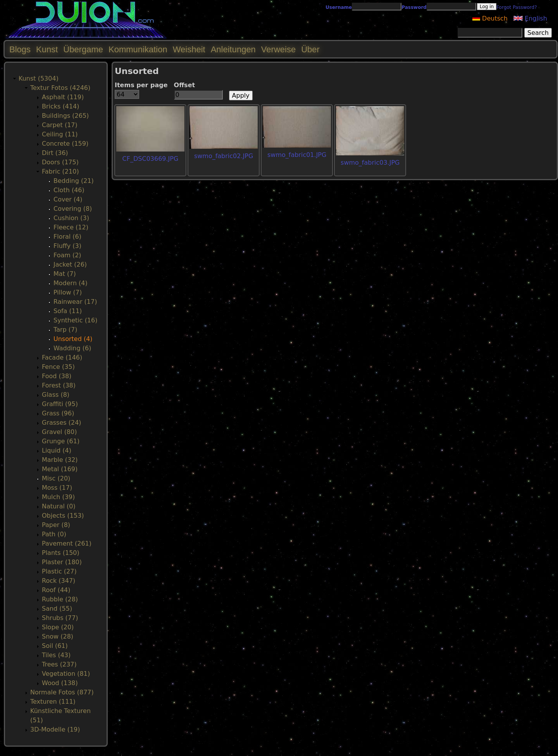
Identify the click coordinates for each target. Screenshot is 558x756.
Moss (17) (57, 488)
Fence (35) (58, 367)
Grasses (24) (62, 423)
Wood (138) (60, 683)
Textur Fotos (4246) (60, 88)
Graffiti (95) (60, 404)
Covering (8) (73, 209)
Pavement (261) (67, 543)
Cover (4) (68, 199)
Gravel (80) (59, 432)
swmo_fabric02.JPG (224, 156)
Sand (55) (57, 609)
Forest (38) (59, 385)
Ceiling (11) (60, 134)
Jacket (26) (70, 264)
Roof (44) (56, 590)
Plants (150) (61, 553)
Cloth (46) (69, 190)
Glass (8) (56, 395)
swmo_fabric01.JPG (297, 155)
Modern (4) (71, 283)
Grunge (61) (61, 441)
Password (414, 7)
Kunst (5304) (39, 78)
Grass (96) (58, 413)
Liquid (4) (57, 450)
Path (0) (54, 534)
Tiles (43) (56, 655)
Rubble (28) (60, 599)
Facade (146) (62, 357)
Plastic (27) (59, 571)
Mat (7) (65, 274)
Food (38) (57, 376)
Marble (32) (60, 460)
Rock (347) (59, 581)
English (530, 18)
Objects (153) (63, 516)
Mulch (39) (58, 497)
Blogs (20, 49)
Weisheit (189, 49)
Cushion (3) (71, 218)
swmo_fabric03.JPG (370, 163)
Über (310, 49)
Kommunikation (138, 49)
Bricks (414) (61, 106)
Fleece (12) (71, 227)
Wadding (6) (72, 348)
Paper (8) (56, 525)
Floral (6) (67, 237)
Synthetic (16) (75, 320)
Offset (185, 85)
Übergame (83, 49)
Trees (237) (59, 664)
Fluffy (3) (67, 246)
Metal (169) (60, 469)
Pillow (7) (68, 292)
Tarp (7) (65, 330)
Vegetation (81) (66, 674)
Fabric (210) (60, 171)
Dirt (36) (55, 153)
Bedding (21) (74, 181)
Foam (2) (67, 255)
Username (339, 7)
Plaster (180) (62, 562)
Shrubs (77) (60, 618)
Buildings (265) (65, 116)
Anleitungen (233, 49)
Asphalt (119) (63, 97)
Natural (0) (59, 506)
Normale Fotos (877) (62, 692)
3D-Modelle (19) (55, 729)
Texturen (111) (53, 702)
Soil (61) (55, 646)
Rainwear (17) (75, 302)
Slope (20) (58, 627)
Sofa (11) (68, 311)
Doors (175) (60, 162)
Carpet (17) (60, 125)
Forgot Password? (517, 7)
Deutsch (490, 18)
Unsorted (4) (73, 339)
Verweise (278, 49)
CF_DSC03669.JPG (151, 159)
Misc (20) (56, 478)
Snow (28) (58, 636)
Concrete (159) (65, 144)
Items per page (141, 85)
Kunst (47, 49)
